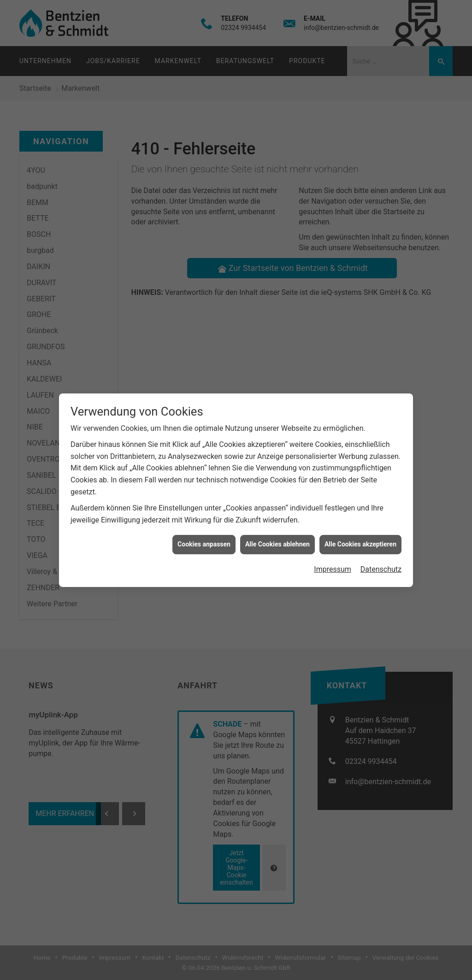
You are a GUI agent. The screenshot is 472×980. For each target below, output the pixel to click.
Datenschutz (381, 556)
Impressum (333, 556)
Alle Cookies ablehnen (277, 532)
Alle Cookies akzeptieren (360, 532)
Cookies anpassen (204, 532)
